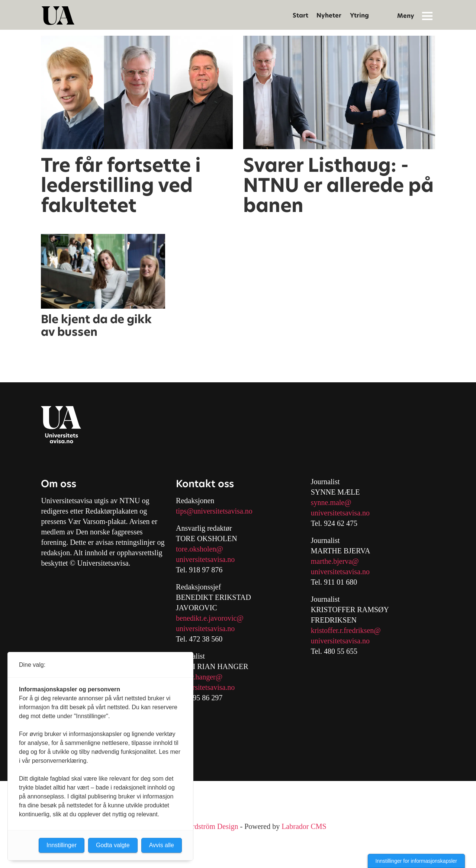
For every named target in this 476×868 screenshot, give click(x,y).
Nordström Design (210, 826)
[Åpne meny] (427, 16)
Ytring (359, 15)
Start (300, 15)
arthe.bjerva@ (337, 561)
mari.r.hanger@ (199, 677)
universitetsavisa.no (205, 559)
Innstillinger (62, 845)
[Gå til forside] (58, 16)
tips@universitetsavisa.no (214, 511)
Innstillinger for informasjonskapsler (416, 861)
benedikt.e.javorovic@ (210, 618)
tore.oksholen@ (200, 549)
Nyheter (329, 15)
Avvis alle (162, 845)
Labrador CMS (304, 826)
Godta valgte (113, 845)
